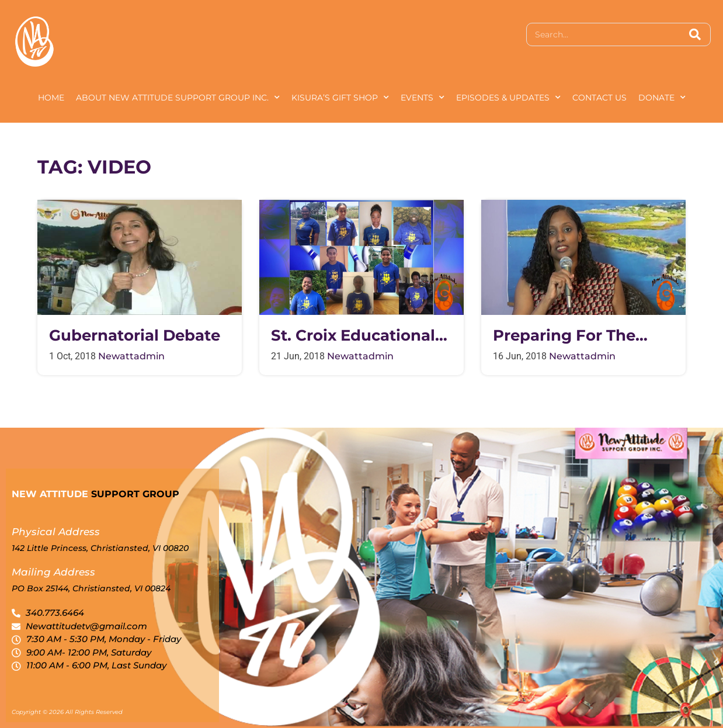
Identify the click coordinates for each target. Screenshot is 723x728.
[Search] (695, 34)
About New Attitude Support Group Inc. (178, 98)
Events (423, 98)
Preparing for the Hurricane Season (564, 336)
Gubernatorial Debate (135, 336)
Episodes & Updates (508, 98)
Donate (662, 98)
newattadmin (131, 356)
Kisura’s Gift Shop (340, 98)
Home (51, 98)
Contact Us (599, 98)
